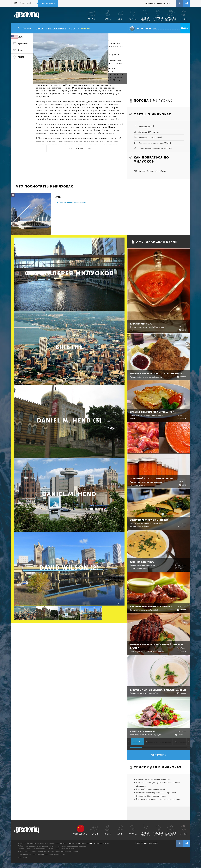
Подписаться (48, 3)
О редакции (23, 857)
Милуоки (85, 28)
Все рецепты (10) (159, 755)
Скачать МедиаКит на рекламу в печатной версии (89, 843)
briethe (69, 347)
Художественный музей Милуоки (73, 202)
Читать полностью (80, 149)
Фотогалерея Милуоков (69, 273)
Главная (39, 28)
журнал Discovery (26, 830)
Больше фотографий (114, 580)
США (73, 28)
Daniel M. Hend (69, 494)
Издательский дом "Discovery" (26, 15)
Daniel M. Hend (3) (69, 420)
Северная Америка (57, 28)
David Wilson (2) (69, 568)
